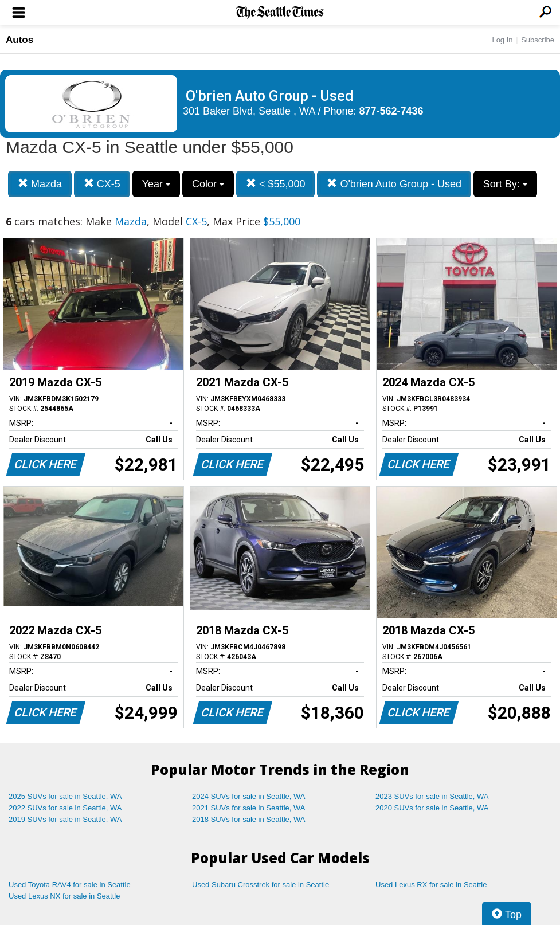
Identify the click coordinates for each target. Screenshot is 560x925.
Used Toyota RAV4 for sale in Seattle (70, 885)
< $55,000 (276, 184)
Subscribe (538, 40)
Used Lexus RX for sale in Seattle (431, 885)
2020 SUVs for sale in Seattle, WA (432, 808)
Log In (502, 40)
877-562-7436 (391, 111)
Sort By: (505, 184)
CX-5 (102, 184)
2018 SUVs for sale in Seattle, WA (249, 819)
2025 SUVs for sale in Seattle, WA (65, 796)
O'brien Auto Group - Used (394, 184)
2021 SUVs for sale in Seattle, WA (249, 808)
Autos (19, 40)
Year (156, 184)
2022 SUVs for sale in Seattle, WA (65, 808)
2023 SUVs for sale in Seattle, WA (432, 796)
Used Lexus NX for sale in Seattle (64, 896)
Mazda (40, 184)
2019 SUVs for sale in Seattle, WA (65, 819)
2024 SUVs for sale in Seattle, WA (249, 796)
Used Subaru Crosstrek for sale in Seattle (261, 885)
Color (208, 184)
